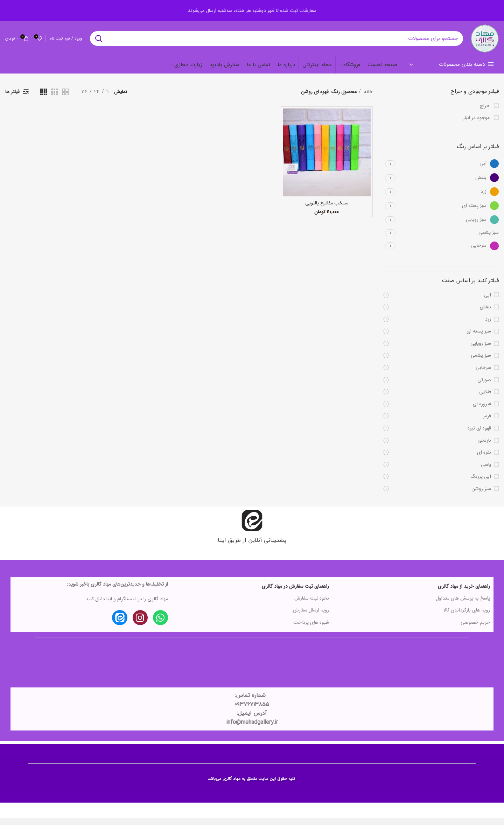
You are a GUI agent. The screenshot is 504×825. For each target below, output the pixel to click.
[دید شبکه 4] (44, 99)
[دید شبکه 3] (54, 99)
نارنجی (484, 447)
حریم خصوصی (475, 629)
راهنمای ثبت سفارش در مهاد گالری (295, 593)
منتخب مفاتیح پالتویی (327, 210)
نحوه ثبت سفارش (312, 605)
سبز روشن (481, 496)
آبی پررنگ (481, 484)
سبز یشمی (481, 363)
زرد (488, 327)
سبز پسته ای (479, 338)
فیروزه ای (482, 411)
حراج (485, 113)
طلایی (485, 399)
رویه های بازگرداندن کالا (467, 617)
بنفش (485, 314)
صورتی (484, 387)
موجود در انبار (477, 125)
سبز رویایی (481, 351)
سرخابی (483, 375)
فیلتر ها (12, 99)
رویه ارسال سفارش (311, 617)
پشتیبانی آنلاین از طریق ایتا (252, 547)
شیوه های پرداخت (311, 629)
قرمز (487, 423)
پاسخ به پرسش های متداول (463, 605)
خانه (368, 99)
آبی (488, 302)
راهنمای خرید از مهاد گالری (464, 593)
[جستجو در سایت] (273, 42)
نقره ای (484, 460)
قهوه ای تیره (479, 435)
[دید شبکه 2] (65, 99)
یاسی (486, 472)
